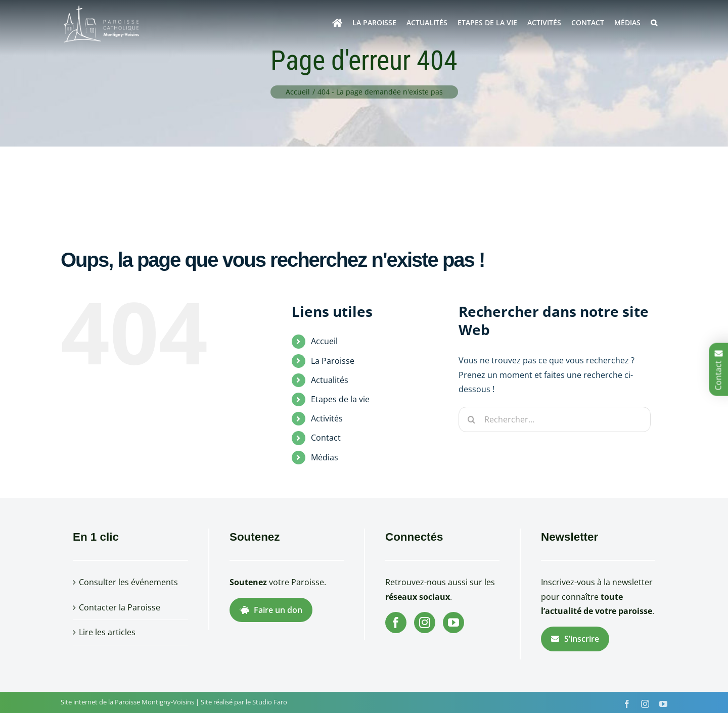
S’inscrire (575, 639)
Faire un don (271, 610)
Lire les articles (107, 632)
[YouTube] (453, 623)
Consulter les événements (128, 582)
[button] (654, 23)
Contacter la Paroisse (120, 607)
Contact (326, 438)
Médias (325, 457)
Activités (327, 418)
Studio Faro (270, 702)
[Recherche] (471, 419)
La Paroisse (333, 361)
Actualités (330, 380)
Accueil (324, 341)
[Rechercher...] (555, 419)
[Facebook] (396, 623)
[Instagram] (425, 623)
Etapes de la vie (340, 399)
